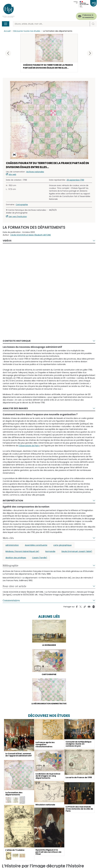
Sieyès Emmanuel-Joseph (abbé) (77, 552)
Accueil (7, 31)
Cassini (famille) (40, 558)
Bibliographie (11, 566)
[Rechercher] (51, 24)
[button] (90, 53)
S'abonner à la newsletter (88, 16)
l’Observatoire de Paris (29, 446)
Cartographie (22, 205)
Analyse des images (15, 409)
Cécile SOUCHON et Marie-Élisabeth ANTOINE (31, 235)
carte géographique (62, 546)
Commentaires (11, 601)
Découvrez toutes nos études (27, 31)
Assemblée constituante (36, 546)
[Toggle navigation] (6, 24)
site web (12, 175)
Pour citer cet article (15, 587)
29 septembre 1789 (75, 180)
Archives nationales (35, 172)
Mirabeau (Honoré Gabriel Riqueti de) (22, 552)
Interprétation (13, 501)
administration (12, 546)
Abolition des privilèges (16, 558)
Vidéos (7, 241)
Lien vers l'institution (18, 217)
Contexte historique (17, 341)
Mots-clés (8, 538)
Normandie (50, 552)
